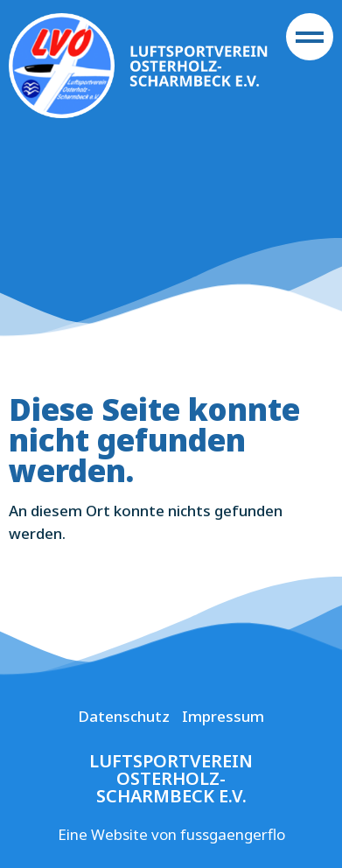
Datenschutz (124, 716)
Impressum (223, 716)
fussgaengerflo (233, 834)
